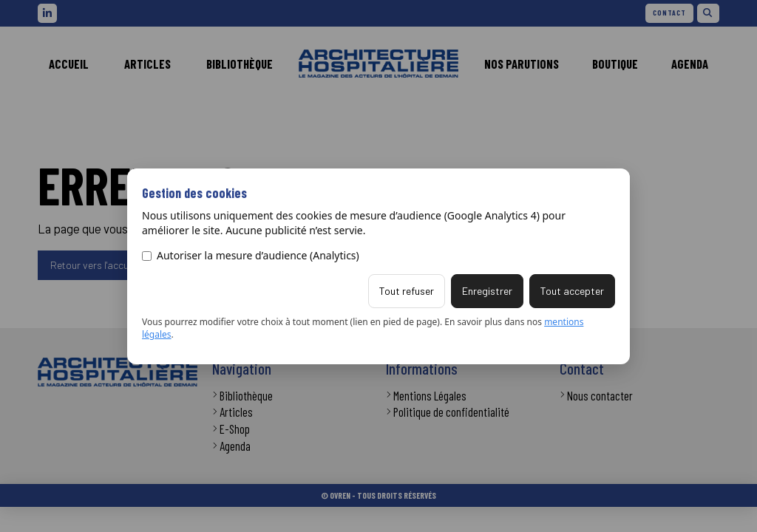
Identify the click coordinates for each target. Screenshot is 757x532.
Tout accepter (572, 291)
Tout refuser (407, 291)
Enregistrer (487, 291)
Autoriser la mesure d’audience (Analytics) (251, 255)
